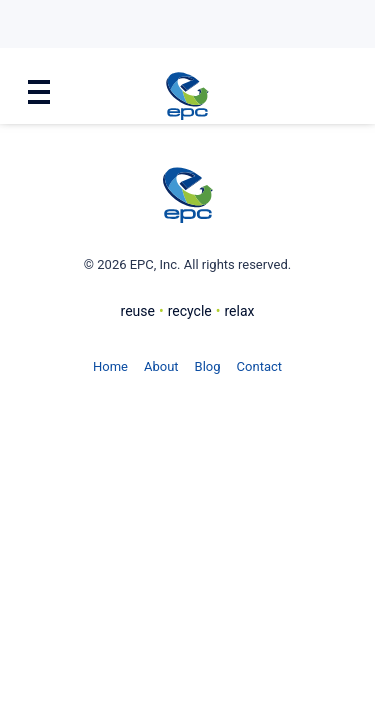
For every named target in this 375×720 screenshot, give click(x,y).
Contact (259, 366)
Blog (208, 366)
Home (110, 366)
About (161, 366)
